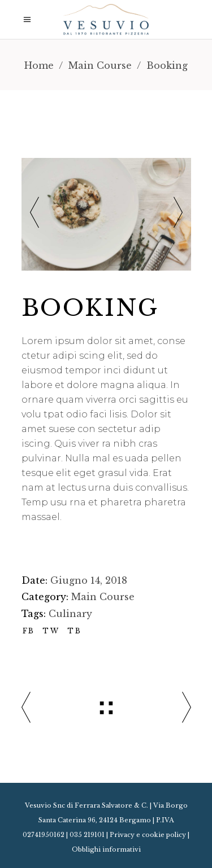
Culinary (70, 614)
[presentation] (34, 214)
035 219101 (87, 835)
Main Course (100, 65)
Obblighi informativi (106, 849)
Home (39, 65)
